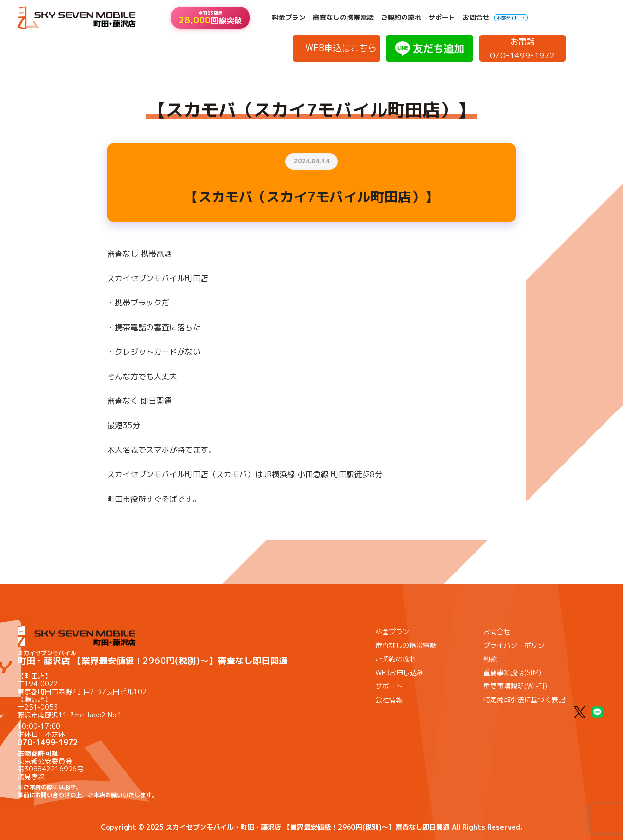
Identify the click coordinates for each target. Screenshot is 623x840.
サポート (442, 18)
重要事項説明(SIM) (512, 672)
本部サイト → (511, 18)
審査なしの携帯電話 (343, 18)
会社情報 (389, 700)
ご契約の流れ (401, 18)
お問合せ (476, 18)
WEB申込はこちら (341, 48)
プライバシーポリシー (517, 645)
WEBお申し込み (399, 672)
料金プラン (289, 18)
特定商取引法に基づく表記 (524, 700)
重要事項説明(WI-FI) (515, 686)
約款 (490, 659)
